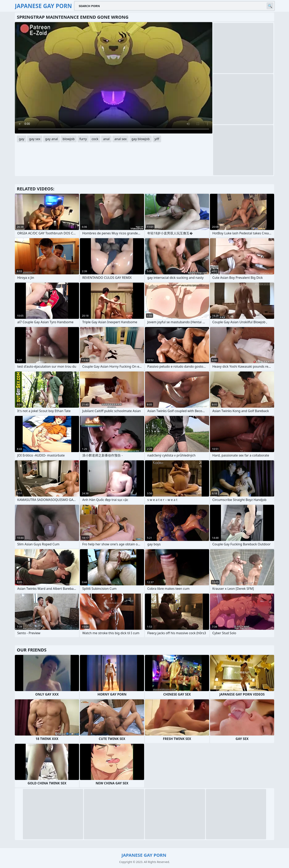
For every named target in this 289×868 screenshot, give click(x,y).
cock (95, 139)
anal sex (121, 139)
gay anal (51, 139)
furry (83, 139)
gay (22, 139)
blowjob (69, 139)
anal (106, 139)
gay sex (35, 139)
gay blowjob (141, 139)
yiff (157, 139)
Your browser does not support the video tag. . (114, 78)
